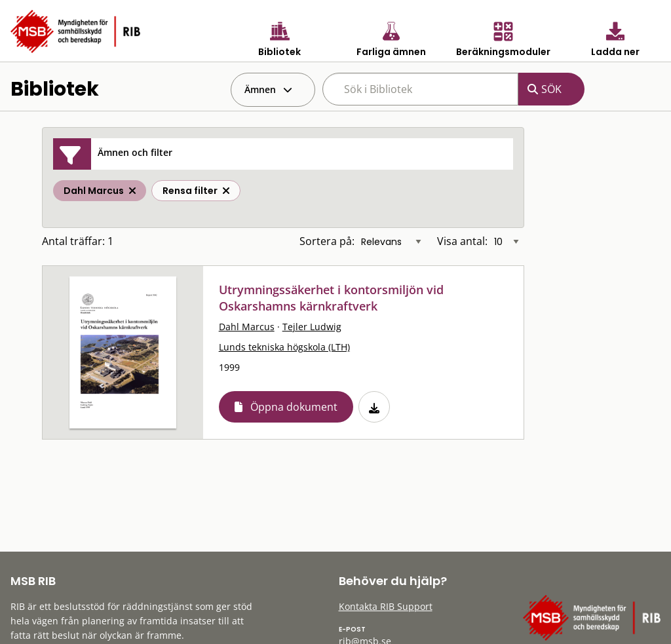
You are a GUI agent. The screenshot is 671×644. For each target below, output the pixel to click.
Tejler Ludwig (312, 327)
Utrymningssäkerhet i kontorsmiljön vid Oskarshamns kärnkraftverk (331, 298)
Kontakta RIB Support (386, 606)
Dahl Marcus (247, 327)
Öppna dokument (294, 407)
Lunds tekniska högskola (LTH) (284, 347)
